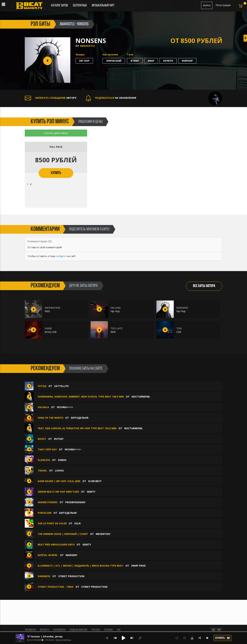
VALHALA (43, 407)
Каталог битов (59, 6)
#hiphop (187, 61)
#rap (151, 61)
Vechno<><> (65, 407)
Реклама (109, 630)
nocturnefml (141, 397)
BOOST (42, 439)
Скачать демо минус (56, 133)
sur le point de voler (52, 523)
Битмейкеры (59, 630)
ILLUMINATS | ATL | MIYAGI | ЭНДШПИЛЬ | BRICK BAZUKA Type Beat (81, 566)
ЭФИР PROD (138, 566)
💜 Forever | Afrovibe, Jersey (45, 636)
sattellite (61, 386)
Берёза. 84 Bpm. (48, 555)
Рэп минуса (30, 630)
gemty (91, 492)
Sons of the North (51, 418)
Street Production (71, 576)
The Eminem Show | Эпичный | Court (63, 534)
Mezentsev (103, 534)
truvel (43, 471)
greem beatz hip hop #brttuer (58, 492)
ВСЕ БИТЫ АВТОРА (204, 286)
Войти (207, 5)
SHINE (48, 328)
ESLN (78, 523)
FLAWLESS (44, 460)
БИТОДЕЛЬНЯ (80, 418)
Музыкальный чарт (103, 6)
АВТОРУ (51, 98)
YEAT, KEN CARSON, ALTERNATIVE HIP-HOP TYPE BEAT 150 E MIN (77, 428)
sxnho (62, 460)
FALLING (116, 308)
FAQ (119, 630)
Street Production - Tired (56, 587)
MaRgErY (71, 555)
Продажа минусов (78, 630)
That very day (47, 449)
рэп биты (40, 24)
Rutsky (59, 439)
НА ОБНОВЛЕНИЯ (111, 98)
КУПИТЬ (56, 173)
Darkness (44, 576)
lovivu (59, 471)
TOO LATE (116, 328)
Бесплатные (80, 6)
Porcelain (45, 513)
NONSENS (182, 308)
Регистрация (223, 5)
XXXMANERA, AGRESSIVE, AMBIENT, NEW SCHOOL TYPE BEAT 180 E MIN (81, 397)
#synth (168, 61)
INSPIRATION (52, 308)
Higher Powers (48, 502)
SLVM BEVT (95, 481)
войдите (61, 256)
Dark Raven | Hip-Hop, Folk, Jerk (59, 481)
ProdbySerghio (75, 502)
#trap (135, 61)
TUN (179, 328)
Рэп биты (96, 630)
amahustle (87, 46)
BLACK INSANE (34, 640)
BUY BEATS (45, 630)
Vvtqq (42, 386)
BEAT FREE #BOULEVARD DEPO (56, 544)
